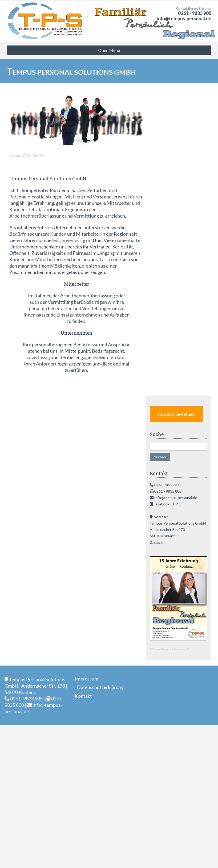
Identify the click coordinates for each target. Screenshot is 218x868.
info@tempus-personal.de (184, 18)
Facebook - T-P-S (167, 504)
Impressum (87, 679)
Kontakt (83, 696)
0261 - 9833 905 (195, 13)
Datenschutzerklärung (100, 687)
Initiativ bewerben (177, 414)
